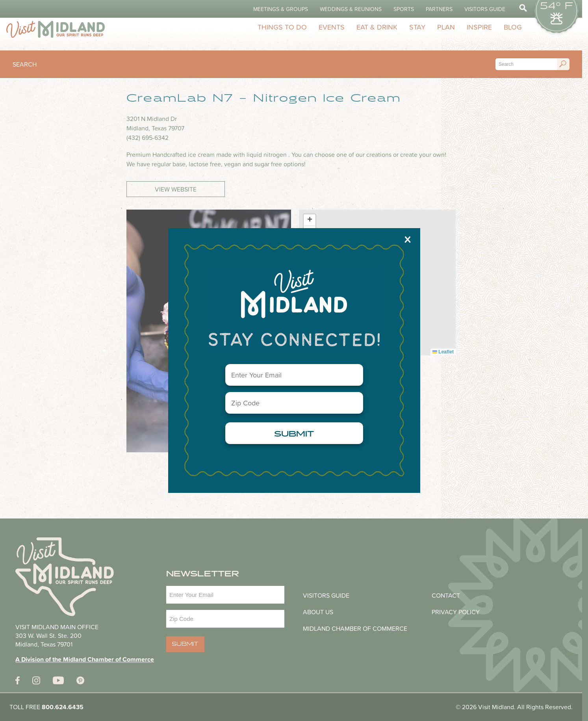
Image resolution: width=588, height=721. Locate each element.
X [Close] (408, 239)
